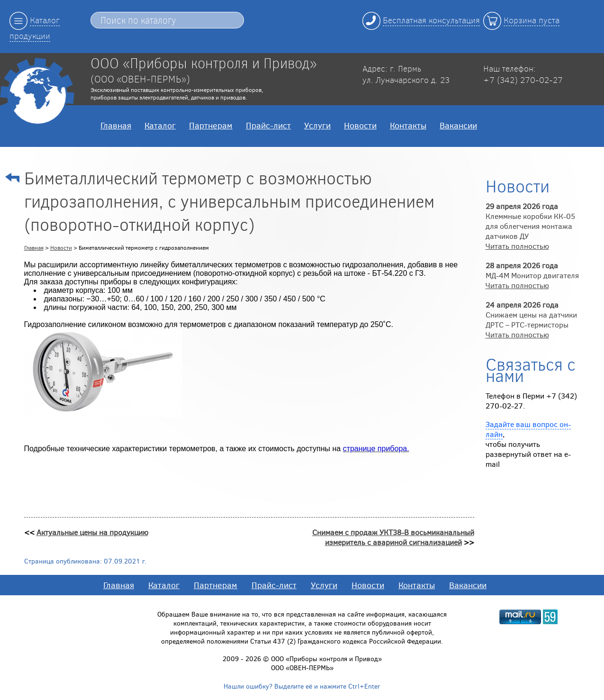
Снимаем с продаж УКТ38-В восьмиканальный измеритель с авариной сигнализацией (393, 537)
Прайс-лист (268, 125)
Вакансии (458, 125)
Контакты (408, 125)
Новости (360, 125)
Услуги (317, 125)
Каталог (160, 125)
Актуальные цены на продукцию (92, 532)
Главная (116, 125)
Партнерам (211, 125)
